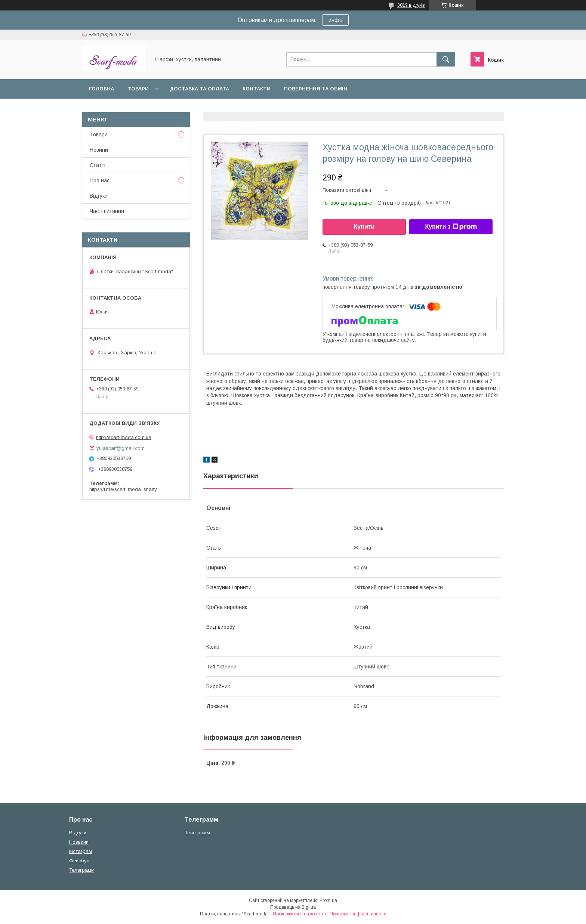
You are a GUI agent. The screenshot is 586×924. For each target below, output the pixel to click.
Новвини (79, 842)
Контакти (257, 89)
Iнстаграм (81, 851)
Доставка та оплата (199, 89)
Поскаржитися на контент (300, 914)
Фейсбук (79, 861)
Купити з (451, 227)
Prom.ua (328, 900)
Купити (364, 227)
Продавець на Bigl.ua (293, 907)
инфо (336, 20)
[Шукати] (446, 59)
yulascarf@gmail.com (121, 448)
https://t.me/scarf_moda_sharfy (123, 489)
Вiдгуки (99, 196)
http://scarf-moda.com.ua (124, 437)
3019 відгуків (411, 5)
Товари (138, 89)
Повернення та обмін (316, 89)
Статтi (98, 165)
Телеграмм (82, 870)
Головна (101, 89)
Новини (99, 150)
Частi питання (107, 211)
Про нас (100, 180)
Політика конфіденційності (358, 914)
